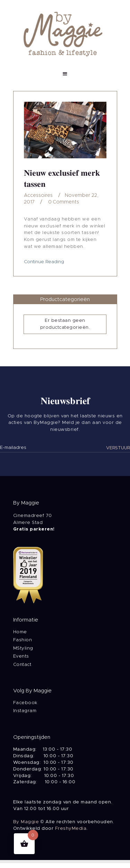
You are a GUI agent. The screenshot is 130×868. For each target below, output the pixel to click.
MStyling (23, 648)
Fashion (23, 640)
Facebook (25, 703)
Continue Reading (44, 262)
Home (20, 632)
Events (21, 656)
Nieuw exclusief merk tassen (62, 178)
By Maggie (26, 822)
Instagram (25, 711)
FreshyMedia (71, 829)
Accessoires (38, 195)
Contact (22, 665)
